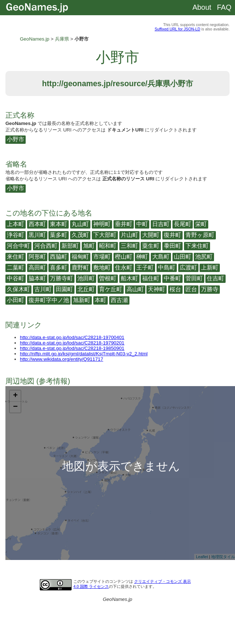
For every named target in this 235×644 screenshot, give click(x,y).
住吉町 (215, 278)
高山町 (135, 289)
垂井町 (124, 224)
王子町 (145, 267)
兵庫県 (62, 39)
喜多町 (59, 267)
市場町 (102, 257)
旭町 (89, 246)
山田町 (183, 257)
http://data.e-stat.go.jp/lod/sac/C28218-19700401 (72, 337)
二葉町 (16, 267)
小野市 (16, 139)
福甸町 (80, 257)
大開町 (151, 235)
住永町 (124, 267)
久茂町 (80, 235)
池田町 (86, 278)
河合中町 (18, 246)
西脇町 (59, 257)
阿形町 (37, 257)
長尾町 (183, 224)
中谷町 (16, 278)
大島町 (161, 257)
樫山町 (124, 257)
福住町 (151, 278)
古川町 (43, 289)
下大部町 (105, 235)
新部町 (70, 246)
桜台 (175, 289)
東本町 (59, 224)
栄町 (201, 224)
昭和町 (108, 246)
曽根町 (108, 278)
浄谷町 (16, 235)
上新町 (210, 267)
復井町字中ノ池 (49, 300)
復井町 (172, 235)
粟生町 (151, 246)
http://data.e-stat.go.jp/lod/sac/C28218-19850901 (72, 348)
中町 (142, 224)
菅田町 (194, 278)
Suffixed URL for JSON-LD (178, 29)
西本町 (37, 224)
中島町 (167, 267)
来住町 (16, 257)
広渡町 (188, 267)
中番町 (172, 278)
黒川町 (37, 235)
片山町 (129, 235)
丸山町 (80, 224)
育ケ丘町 (111, 289)
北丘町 (86, 289)
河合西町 (46, 246)
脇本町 (37, 278)
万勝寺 (210, 289)
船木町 (129, 278)
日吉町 (161, 224)
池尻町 (204, 257)
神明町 (102, 224)
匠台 (191, 289)
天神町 (157, 289)
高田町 (37, 267)
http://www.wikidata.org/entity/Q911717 (61, 359)
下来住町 (197, 246)
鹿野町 (80, 267)
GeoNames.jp (35, 39)
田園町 (64, 289)
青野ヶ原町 (200, 235)
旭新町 (82, 300)
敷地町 (102, 267)
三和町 (129, 246)
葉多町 (59, 235)
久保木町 (18, 289)
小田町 (16, 300)
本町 (101, 300)
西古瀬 (119, 300)
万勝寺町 (61, 278)
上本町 (16, 224)
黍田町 (172, 246)
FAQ (224, 7)
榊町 (142, 257)
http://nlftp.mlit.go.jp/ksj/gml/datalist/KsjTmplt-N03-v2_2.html (84, 354)
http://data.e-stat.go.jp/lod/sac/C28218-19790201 (72, 343)
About (202, 7)
